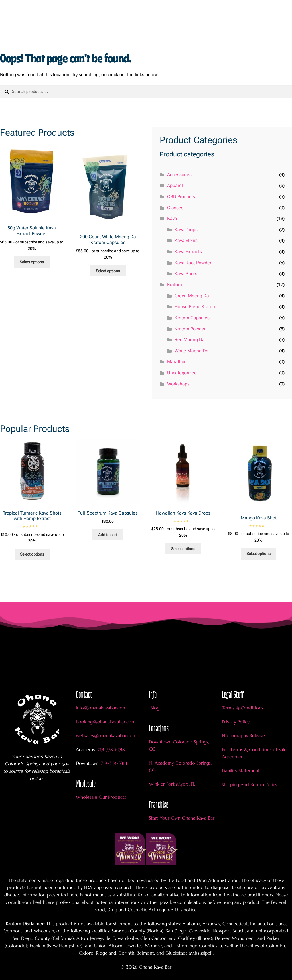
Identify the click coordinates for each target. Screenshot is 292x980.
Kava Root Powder (193, 263)
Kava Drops (186, 230)
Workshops (178, 384)
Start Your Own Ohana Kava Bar (182, 818)
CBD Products (181, 197)
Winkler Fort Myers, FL (172, 784)
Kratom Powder (190, 329)
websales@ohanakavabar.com (106, 735)
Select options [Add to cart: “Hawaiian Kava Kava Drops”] (183, 549)
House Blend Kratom (195, 307)
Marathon (177, 362)
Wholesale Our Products (101, 797)
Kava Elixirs (186, 240)
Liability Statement (241, 770)
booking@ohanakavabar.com (106, 722)
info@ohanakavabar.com (102, 708)
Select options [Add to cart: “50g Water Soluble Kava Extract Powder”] (32, 262)
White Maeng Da (191, 351)
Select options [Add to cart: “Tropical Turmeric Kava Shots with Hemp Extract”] (32, 554)
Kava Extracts (188, 252)
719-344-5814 (114, 763)
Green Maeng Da (192, 296)
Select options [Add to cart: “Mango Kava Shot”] (258, 554)
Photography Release (243, 735)
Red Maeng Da (190, 340)
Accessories (179, 175)
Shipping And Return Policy (250, 784)
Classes (175, 208)
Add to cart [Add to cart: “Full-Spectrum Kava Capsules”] (108, 535)
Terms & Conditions (243, 708)
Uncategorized (182, 373)
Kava (172, 218)
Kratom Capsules (192, 318)
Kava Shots (186, 274)
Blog (155, 708)
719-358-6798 (111, 749)
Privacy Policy (236, 722)
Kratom (175, 285)
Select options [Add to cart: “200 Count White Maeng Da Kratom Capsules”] (108, 271)
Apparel (175, 185)
